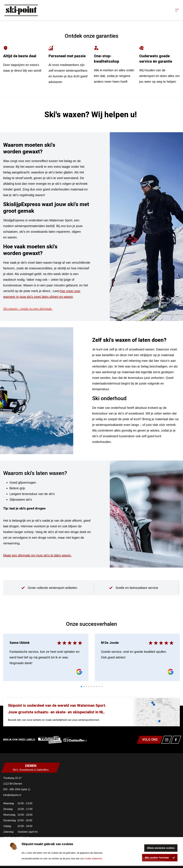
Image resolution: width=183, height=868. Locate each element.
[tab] (81, 687)
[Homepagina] (21, 10)
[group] (49, 588)
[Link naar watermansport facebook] (176, 740)
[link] (50, 740)
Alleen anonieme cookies (161, 848)
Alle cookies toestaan (157, 858)
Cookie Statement (93, 859)
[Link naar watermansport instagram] (167, 740)
